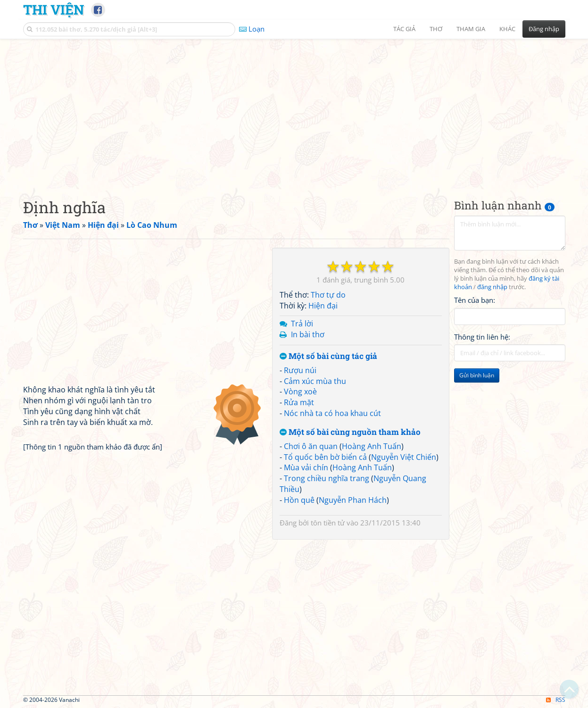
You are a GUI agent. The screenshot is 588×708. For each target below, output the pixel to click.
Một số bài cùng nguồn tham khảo (350, 432)
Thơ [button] (436, 29)
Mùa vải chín (306, 467)
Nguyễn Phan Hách (353, 500)
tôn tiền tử (328, 523)
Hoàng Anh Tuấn (372, 446)
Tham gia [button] (471, 29)
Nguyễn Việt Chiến (404, 457)
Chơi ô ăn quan (311, 446)
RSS (556, 700)
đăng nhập (492, 287)
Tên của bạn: (475, 300)
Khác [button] (507, 29)
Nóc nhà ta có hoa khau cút (332, 413)
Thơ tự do (328, 295)
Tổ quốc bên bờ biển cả (325, 457)
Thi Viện (54, 9)
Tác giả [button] (404, 29)
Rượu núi (300, 370)
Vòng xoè (300, 391)
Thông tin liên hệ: (482, 337)
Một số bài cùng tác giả (328, 356)
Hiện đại (323, 306)
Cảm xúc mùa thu (315, 381)
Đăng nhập (544, 29)
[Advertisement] (294, 111)
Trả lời (302, 324)
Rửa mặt (299, 402)
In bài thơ (308, 334)
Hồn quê (299, 500)
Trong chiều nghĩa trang (327, 478)
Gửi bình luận (477, 375)
